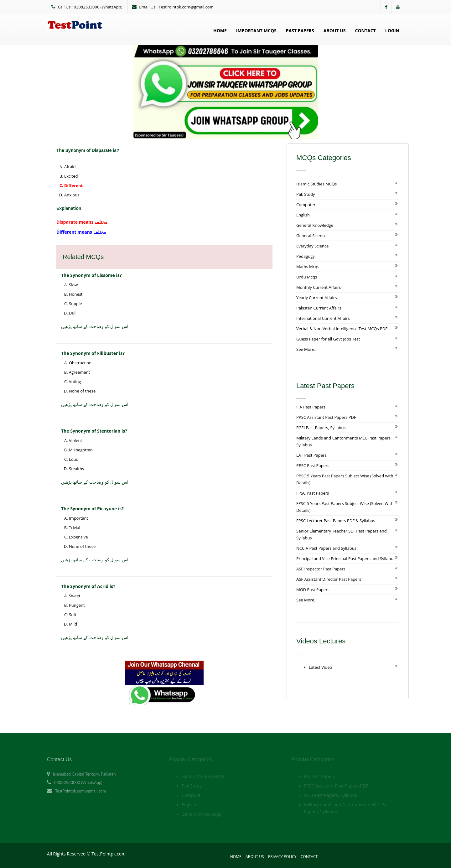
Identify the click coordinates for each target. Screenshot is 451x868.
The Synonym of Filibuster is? (93, 353)
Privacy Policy (282, 857)
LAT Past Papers (311, 455)
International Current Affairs (323, 318)
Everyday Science (312, 246)
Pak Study (306, 194)
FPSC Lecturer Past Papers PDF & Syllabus (336, 521)
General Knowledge (315, 225)
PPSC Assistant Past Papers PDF (326, 417)
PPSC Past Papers (313, 465)
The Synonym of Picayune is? (92, 509)
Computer (306, 205)
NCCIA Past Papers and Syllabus (326, 548)
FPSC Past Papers (313, 493)
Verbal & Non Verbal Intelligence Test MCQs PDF (342, 329)
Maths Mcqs (308, 267)
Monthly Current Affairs (319, 287)
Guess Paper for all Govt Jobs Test (328, 339)
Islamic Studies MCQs (316, 184)
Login (392, 31)
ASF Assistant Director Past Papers (329, 579)
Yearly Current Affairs (316, 298)
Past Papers (300, 31)
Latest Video (320, 667)
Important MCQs (256, 31)
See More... (307, 349)
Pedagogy (306, 256)
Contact (365, 31)
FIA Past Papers (311, 407)
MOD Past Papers (313, 590)
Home (220, 31)
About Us (335, 31)
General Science (311, 236)
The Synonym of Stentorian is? (94, 431)
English (303, 215)
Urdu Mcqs (307, 277)
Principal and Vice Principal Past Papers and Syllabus (346, 559)
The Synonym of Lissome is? (91, 275)
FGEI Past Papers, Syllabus (321, 428)
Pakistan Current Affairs (319, 308)
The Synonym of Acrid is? (88, 586)
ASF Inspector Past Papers (321, 569)
